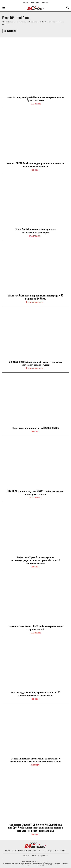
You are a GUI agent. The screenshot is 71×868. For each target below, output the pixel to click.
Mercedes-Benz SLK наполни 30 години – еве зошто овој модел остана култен (36, 363)
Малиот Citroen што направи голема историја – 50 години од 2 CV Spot (36, 297)
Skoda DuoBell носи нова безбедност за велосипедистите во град (35, 231)
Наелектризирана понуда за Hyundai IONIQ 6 (36, 428)
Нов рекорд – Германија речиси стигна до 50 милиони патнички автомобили (35, 694)
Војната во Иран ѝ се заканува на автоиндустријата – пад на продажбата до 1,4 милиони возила (35, 560)
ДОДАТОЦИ (35, 236)
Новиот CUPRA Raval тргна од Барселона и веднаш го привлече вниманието (35, 165)
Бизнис (35, 765)
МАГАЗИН (35, 104)
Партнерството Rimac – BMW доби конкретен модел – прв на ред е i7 (36, 628)
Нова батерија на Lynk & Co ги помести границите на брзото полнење (35, 99)
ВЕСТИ (35, 170)
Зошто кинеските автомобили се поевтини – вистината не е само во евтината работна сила (36, 760)
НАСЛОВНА (35, 498)
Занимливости (35, 302)
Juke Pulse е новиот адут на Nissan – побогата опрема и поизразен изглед (35, 492)
